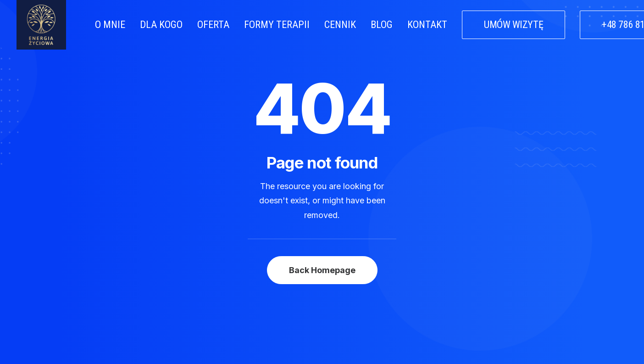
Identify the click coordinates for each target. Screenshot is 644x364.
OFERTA (213, 25)
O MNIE (110, 25)
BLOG (382, 25)
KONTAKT (427, 25)
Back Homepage (322, 254)
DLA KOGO (161, 25)
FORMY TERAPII (277, 25)
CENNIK (340, 25)
